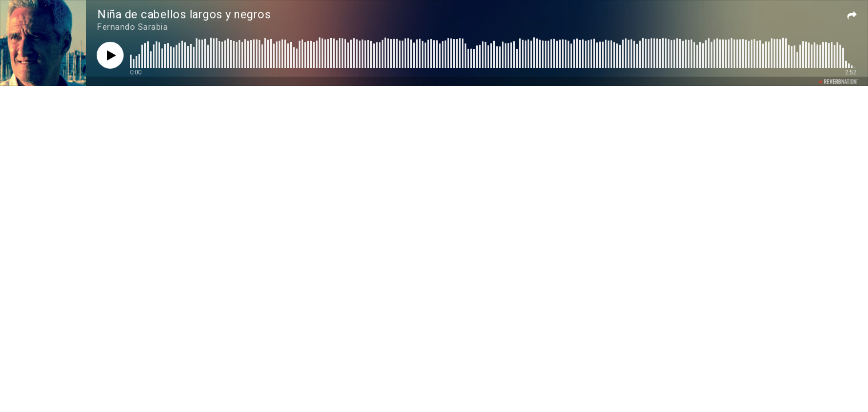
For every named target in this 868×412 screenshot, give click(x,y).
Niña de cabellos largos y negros (184, 14)
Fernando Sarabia (132, 27)
